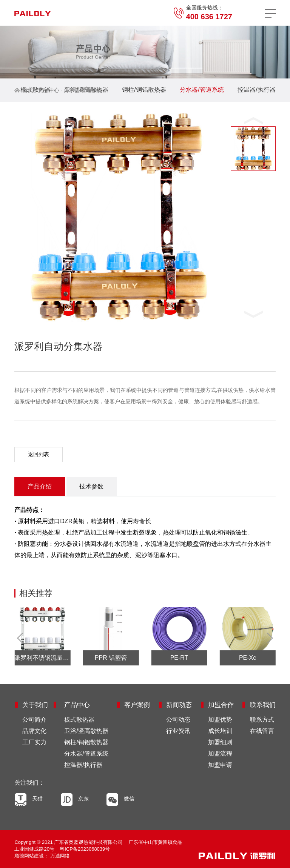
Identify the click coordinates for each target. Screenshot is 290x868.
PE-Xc (248, 658)
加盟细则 (220, 742)
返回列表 (39, 454)
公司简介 (34, 720)
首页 (28, 90)
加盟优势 (220, 720)
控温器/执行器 (256, 90)
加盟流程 (220, 754)
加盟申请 (220, 765)
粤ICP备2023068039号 (85, 849)
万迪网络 (59, 856)
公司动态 (178, 720)
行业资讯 (178, 731)
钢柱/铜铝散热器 (144, 90)
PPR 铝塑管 (111, 658)
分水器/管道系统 (83, 90)
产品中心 (49, 90)
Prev (22, 638)
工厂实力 (34, 742)
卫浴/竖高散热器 (86, 731)
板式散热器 (35, 90)
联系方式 (262, 720)
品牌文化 (34, 731)
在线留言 (262, 731)
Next (268, 638)
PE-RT (179, 658)
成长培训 (220, 731)
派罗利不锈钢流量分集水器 (42, 658)
